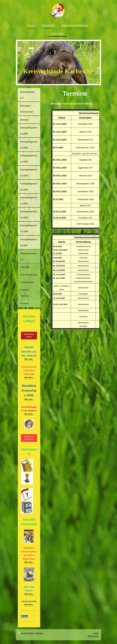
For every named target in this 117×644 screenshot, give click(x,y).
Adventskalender (29, 336)
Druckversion (26, 633)
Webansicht (93, 636)
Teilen (24, 616)
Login (96, 633)
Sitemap (39, 633)
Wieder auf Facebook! (29, 438)
